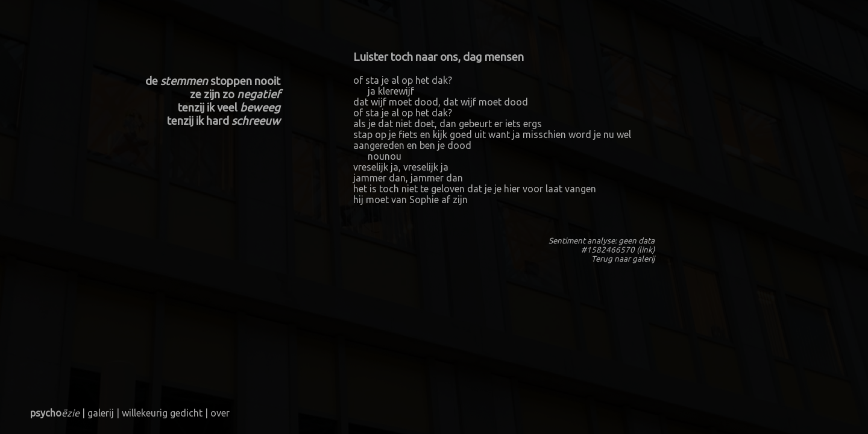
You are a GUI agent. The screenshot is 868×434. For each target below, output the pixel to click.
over (220, 413)
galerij (643, 259)
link (646, 250)
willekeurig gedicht (162, 413)
